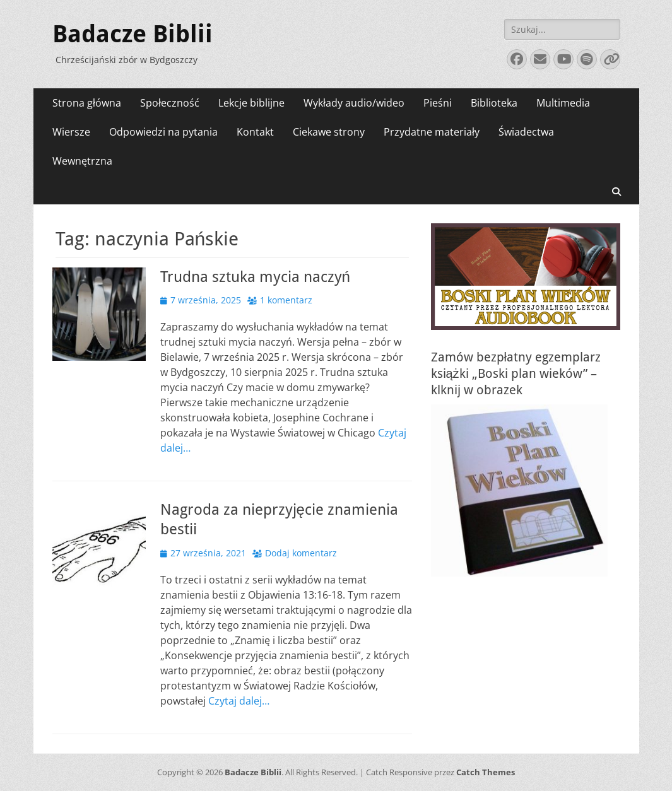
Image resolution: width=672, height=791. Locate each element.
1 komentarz (286, 300)
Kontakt (255, 132)
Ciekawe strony (329, 132)
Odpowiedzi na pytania (163, 132)
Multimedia (563, 103)
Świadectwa (526, 132)
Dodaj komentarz (301, 553)
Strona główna (87, 103)
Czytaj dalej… (239, 701)
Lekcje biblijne (251, 103)
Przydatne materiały (432, 132)
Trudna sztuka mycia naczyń (255, 277)
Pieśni (438, 103)
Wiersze (71, 132)
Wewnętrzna (82, 161)
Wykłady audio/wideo (354, 103)
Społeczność (170, 103)
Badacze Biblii (133, 34)
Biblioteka (494, 103)
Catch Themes (486, 772)
